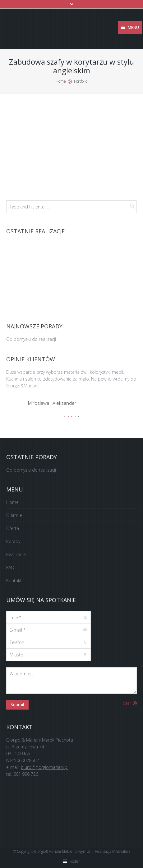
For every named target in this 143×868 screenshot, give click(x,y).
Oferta (13, 528)
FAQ (10, 567)
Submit (18, 704)
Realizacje (16, 554)
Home (61, 81)
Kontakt (14, 580)
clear (127, 703)
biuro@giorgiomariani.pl (45, 767)
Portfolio (81, 81)
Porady (13, 541)
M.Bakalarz (121, 851)
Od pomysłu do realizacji (31, 339)
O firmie (14, 515)
